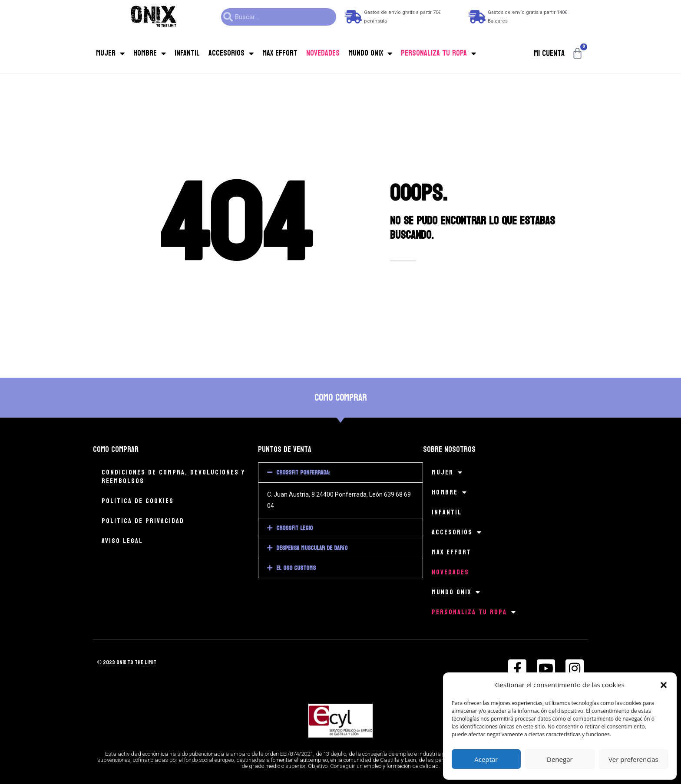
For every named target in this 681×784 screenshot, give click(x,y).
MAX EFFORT (280, 53)
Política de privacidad (143, 521)
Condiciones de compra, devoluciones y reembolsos (173, 476)
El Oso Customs (296, 568)
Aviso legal (122, 541)
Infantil (187, 53)
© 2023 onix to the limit (128, 662)
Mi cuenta (549, 53)
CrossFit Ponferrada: (303, 473)
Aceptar (486, 759)
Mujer (110, 53)
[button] (664, 685)
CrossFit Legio (294, 528)
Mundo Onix (370, 53)
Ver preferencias (633, 759)
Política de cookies (138, 501)
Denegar (560, 759)
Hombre (150, 53)
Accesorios (231, 53)
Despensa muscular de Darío (312, 548)
